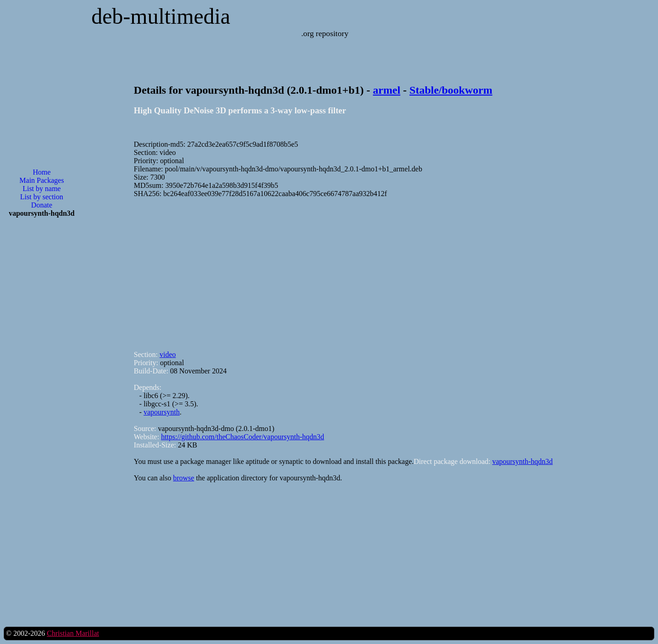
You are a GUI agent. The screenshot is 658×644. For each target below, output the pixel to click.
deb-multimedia (161, 16)
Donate (42, 205)
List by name (42, 189)
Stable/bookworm (451, 90)
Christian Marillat (73, 633)
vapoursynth (162, 412)
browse (184, 478)
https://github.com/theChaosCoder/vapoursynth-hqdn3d (242, 437)
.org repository (325, 33)
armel (387, 90)
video (168, 354)
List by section (42, 197)
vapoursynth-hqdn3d (522, 461)
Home (42, 172)
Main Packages (42, 180)
